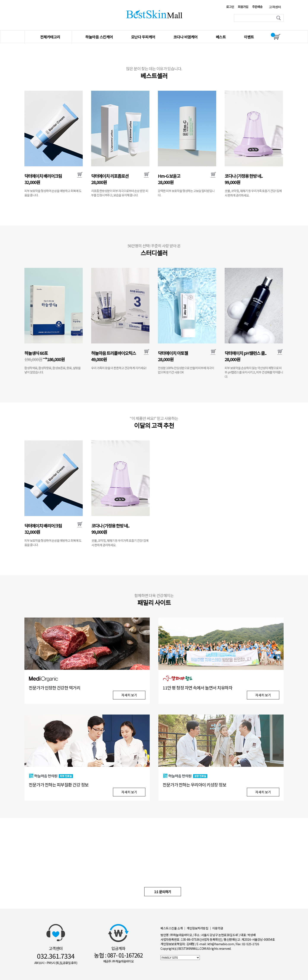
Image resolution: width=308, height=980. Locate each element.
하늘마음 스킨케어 (99, 37)
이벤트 (249, 37)
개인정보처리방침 (197, 928)
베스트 (221, 37)
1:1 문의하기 (163, 892)
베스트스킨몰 (154, 14)
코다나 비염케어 (186, 37)
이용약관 (218, 928)
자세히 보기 (129, 695)
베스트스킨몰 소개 (172, 928)
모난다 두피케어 (143, 37)
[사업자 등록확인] (211, 939)
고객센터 (275, 7)
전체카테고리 (50, 37)
